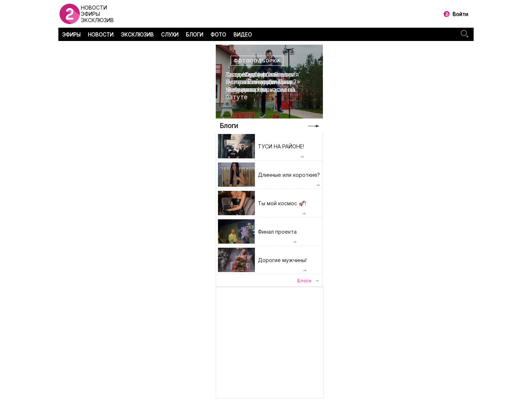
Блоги (229, 126)
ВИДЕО (243, 35)
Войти (460, 14)
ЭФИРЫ (71, 35)
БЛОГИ (195, 35)
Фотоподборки (257, 61)
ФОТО (218, 35)
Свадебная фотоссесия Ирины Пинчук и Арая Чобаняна (262, 82)
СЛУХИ (170, 35)
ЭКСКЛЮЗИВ (137, 35)
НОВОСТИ (101, 35)
